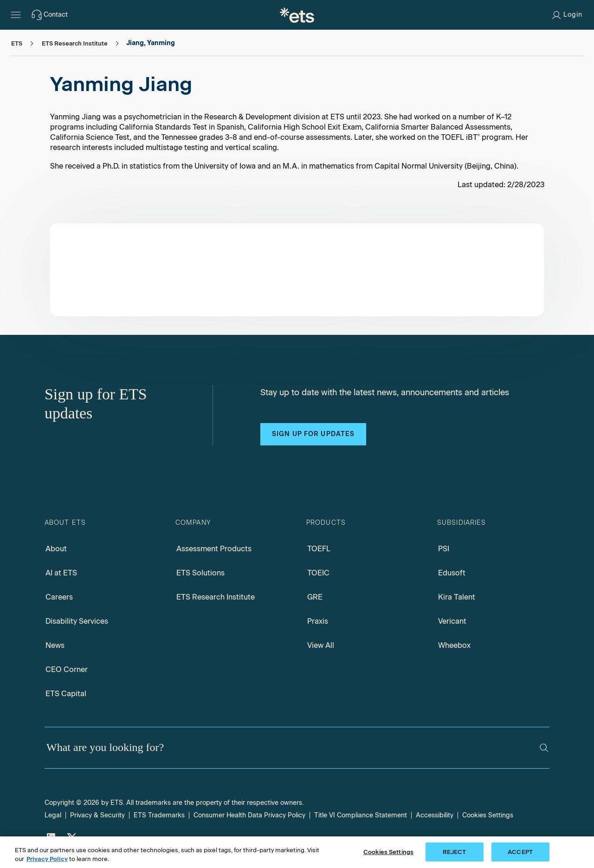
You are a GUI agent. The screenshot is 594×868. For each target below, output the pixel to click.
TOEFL (319, 549)
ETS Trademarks (159, 815)
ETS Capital (66, 694)
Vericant (452, 621)
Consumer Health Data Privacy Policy (249, 815)
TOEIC (318, 573)
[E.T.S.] (297, 15)
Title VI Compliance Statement (361, 815)
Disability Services (77, 621)
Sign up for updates (313, 434)
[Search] (544, 748)
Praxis (318, 621)
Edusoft (452, 573)
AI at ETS (61, 573)
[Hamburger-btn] (16, 15)
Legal (53, 815)
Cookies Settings (488, 815)
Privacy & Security (97, 815)
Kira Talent (457, 597)
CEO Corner (67, 669)
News (55, 645)
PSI (444, 549)
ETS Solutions (200, 573)
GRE (315, 597)
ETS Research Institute (216, 597)
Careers (59, 597)
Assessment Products (214, 549)
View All (321, 645)
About (56, 549)
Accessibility (435, 815)
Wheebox (454, 645)
